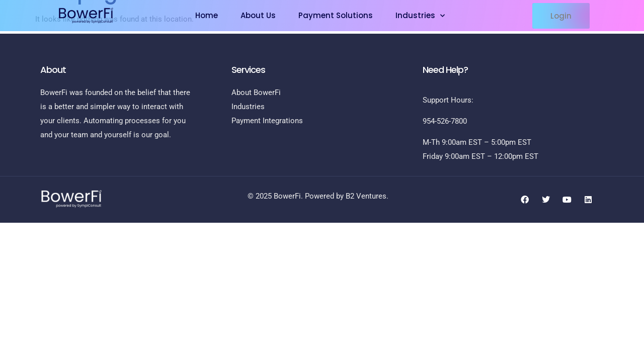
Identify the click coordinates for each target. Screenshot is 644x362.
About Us (258, 15)
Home (207, 15)
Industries (420, 16)
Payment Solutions (336, 15)
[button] (561, 16)
